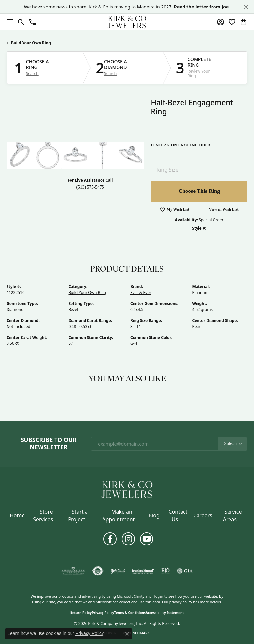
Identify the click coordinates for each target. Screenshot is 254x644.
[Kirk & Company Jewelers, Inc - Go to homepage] (127, 489)
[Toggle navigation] (8, 22)
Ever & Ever (141, 292)
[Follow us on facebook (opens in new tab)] (110, 539)
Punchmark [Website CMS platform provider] (139, 633)
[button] (21, 22)
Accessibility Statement (165, 613)
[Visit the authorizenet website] (98, 571)
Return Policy (81, 613)
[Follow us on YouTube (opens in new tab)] (147, 539)
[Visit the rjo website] (166, 571)
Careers (203, 515)
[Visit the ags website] (73, 571)
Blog (154, 515)
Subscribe (233, 444)
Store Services (43, 515)
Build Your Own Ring (31, 43)
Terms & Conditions (130, 613)
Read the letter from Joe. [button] (202, 7)
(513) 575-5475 (90, 187)
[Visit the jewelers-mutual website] (143, 571)
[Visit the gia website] (185, 571)
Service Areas (232, 515)
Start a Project (78, 515)
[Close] (246, 7)
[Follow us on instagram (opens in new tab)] (128, 539)
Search (32, 74)
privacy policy (181, 602)
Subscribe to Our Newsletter (49, 444)
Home (17, 515)
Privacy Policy (103, 613)
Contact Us (178, 515)
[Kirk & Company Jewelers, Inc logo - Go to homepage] (127, 22)
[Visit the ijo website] (118, 571)
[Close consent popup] (127, 634)
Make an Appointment (118, 515)
